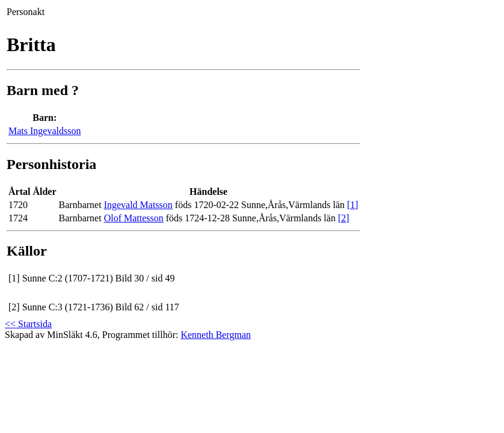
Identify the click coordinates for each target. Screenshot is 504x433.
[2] (344, 218)
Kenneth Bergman (216, 335)
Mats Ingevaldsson (45, 131)
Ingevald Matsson (138, 205)
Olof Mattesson (134, 218)
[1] (353, 205)
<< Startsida (28, 324)
